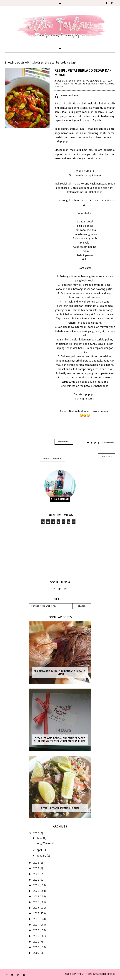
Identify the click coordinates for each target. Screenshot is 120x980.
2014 (37, 925)
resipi (70, 81)
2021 (37, 885)
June (40, 838)
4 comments (108, 443)
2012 (37, 936)
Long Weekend (45, 843)
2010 (37, 947)
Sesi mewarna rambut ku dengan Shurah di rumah (60, 672)
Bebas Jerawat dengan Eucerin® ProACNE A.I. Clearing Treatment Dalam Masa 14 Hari (60, 740)
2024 (37, 868)
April (40, 850)
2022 (37, 880)
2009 (37, 953)
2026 (37, 833)
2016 (37, 913)
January (42, 856)
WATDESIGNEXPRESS (105, 974)
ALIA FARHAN (78, 974)
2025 (37, 863)
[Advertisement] (60, 552)
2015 (37, 919)
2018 (37, 902)
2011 (37, 942)
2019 (37, 896)
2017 (37, 908)
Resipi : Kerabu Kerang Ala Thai (60, 808)
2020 (37, 891)
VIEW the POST (64, 442)
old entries (106, 456)
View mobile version (52, 459)
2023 (37, 874)
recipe (61, 81)
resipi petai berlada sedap (79, 84)
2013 (37, 930)
